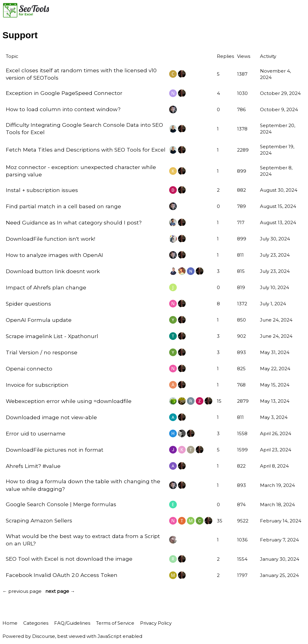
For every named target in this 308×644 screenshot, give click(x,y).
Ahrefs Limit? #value (33, 466)
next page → (60, 591)
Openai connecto (29, 369)
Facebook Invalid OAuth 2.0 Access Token (62, 575)
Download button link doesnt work (53, 271)
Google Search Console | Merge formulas (61, 504)
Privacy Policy (156, 623)
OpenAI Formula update (39, 320)
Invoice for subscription (37, 385)
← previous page (22, 591)
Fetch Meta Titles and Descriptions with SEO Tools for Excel (86, 150)
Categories (36, 623)
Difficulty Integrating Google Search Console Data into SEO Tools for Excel (84, 128)
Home (10, 623)
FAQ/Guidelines (72, 623)
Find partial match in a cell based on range (63, 206)
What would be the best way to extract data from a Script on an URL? (83, 540)
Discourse (44, 636)
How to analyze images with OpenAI (54, 255)
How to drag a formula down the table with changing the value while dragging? (83, 485)
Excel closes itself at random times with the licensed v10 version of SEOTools (81, 74)
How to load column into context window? (63, 109)
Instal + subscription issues (42, 190)
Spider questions (28, 304)
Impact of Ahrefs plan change (46, 287)
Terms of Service (115, 623)
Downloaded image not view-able (51, 417)
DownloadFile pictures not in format (55, 450)
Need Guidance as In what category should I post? (74, 222)
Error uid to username (36, 433)
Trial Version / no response (42, 352)
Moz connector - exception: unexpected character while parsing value (81, 171)
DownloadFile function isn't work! (50, 239)
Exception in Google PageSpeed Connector (64, 93)
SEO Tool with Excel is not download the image (69, 559)
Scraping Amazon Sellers (39, 520)
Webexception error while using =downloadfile (69, 401)
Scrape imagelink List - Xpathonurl (52, 336)
